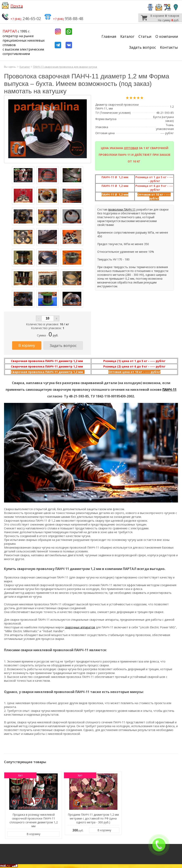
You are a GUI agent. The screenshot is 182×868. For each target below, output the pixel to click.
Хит (20, 775)
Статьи (145, 36)
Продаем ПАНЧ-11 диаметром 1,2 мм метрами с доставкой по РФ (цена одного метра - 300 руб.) (93, 818)
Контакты (169, 47)
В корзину (33, 834)
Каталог (127, 36)
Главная (109, 36)
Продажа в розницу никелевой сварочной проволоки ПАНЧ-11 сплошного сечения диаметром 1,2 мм (34, 820)
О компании (167, 36)
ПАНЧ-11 (169, 390)
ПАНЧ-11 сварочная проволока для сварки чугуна (65, 67)
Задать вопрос (142, 47)
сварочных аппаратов (80, 627)
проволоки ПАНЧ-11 (122, 209)
